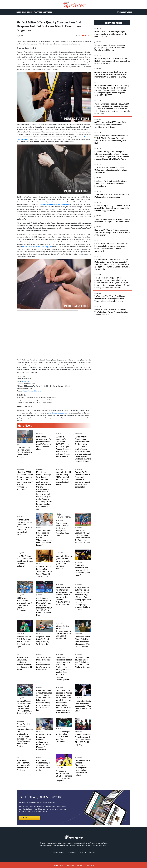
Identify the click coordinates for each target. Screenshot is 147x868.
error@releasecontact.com (57, 413)
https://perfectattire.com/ (32, 391)
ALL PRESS (38, 12)
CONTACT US (48, 12)
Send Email (25, 381)
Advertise (83, 852)
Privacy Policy (72, 852)
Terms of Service (58, 852)
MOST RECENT (27, 12)
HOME (18, 12)
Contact (92, 852)
